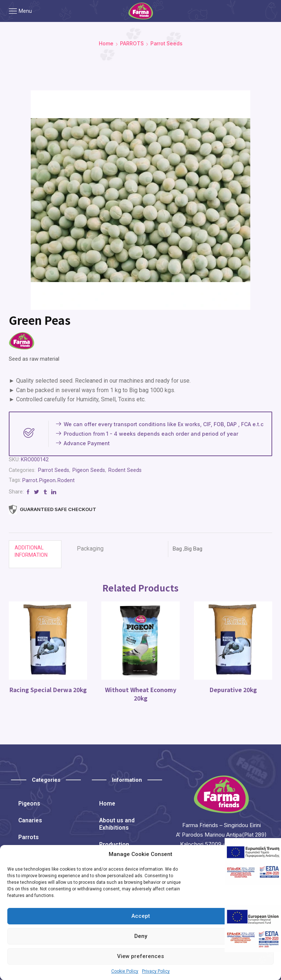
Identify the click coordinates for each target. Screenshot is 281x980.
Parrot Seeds (166, 43)
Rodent (66, 480)
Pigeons (30, 804)
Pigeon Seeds (90, 470)
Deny (141, 936)
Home (106, 43)
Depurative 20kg (233, 690)
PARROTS (132, 43)
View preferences (140, 956)
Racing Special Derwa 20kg (48, 690)
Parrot (30, 480)
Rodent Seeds (126, 470)
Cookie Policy (125, 971)
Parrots (29, 838)
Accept (141, 916)
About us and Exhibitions (117, 824)
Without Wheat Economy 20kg (140, 694)
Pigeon (48, 480)
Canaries (31, 821)
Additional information (31, 551)
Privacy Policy (156, 971)
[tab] (35, 554)
